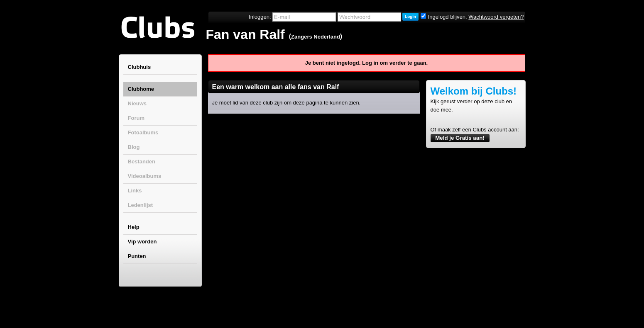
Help (134, 227)
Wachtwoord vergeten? (496, 17)
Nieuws (137, 103)
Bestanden (142, 162)
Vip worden (142, 242)
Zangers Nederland (316, 37)
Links (135, 191)
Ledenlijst (141, 205)
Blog (134, 147)
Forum (136, 118)
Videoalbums (145, 176)
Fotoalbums (143, 132)
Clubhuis (140, 67)
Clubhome (141, 89)
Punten (137, 256)
